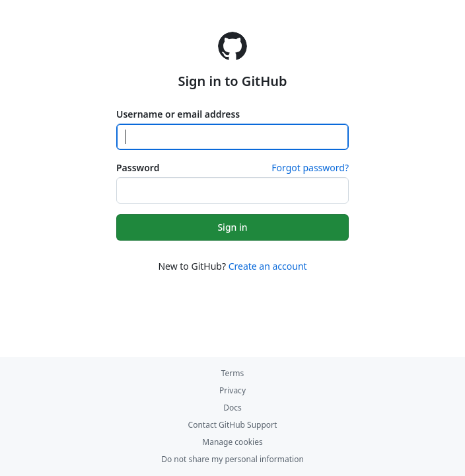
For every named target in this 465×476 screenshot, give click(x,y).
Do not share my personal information (232, 459)
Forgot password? (310, 168)
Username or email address (178, 114)
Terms (233, 373)
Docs (232, 408)
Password (138, 168)
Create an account (268, 266)
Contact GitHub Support (233, 425)
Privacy (232, 390)
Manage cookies (232, 442)
